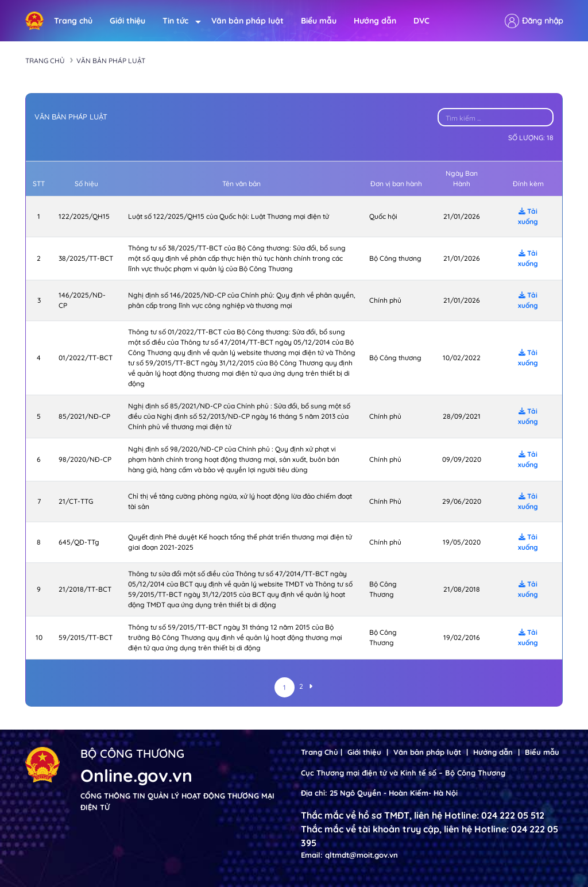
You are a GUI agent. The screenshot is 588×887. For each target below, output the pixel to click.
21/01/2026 (462, 216)
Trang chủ (73, 21)
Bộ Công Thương (383, 589)
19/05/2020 (462, 542)
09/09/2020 (462, 459)
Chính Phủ (385, 501)
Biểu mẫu (319, 21)
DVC (421, 21)
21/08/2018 (462, 589)
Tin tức (178, 21)
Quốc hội (383, 216)
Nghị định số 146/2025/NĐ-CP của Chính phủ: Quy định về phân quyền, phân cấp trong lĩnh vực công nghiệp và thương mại (242, 300)
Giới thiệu (127, 21)
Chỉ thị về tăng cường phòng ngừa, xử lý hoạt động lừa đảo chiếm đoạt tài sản (240, 501)
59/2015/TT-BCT (86, 637)
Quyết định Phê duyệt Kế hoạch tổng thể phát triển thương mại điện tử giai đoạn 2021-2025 (240, 542)
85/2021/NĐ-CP (84, 416)
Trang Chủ (320, 752)
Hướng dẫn (375, 21)
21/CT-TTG (76, 501)
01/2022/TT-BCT (86, 358)
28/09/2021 (462, 416)
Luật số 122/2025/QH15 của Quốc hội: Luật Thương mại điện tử (229, 216)
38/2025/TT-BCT (86, 258)
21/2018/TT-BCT (85, 589)
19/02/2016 (462, 637)
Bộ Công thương (395, 258)
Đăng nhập (542, 21)
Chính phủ (385, 300)
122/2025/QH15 (84, 216)
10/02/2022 (462, 358)
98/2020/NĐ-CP (85, 459)
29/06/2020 (462, 501)
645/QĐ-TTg (79, 542)
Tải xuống (528, 216)
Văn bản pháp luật (247, 21)
